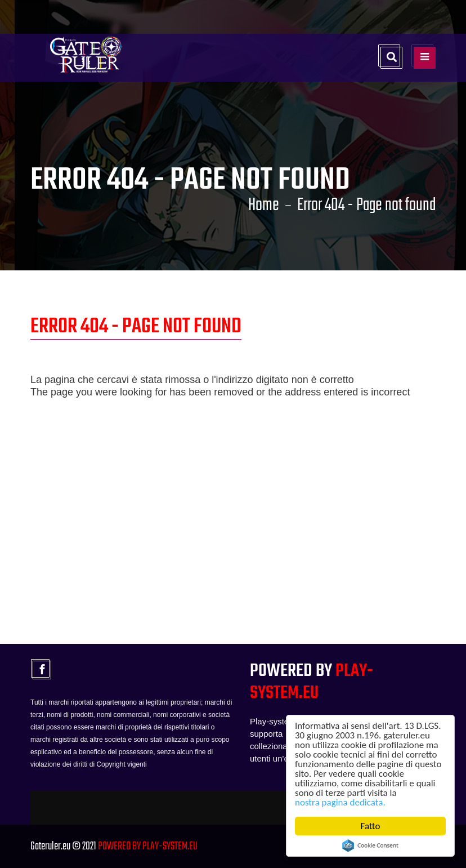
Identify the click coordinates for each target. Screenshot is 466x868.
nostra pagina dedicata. (340, 802)
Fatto (371, 826)
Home (264, 206)
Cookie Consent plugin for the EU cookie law (370, 845)
